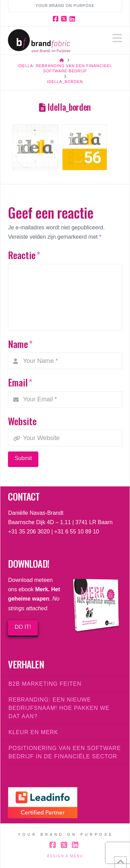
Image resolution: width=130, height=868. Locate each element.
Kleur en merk (33, 732)
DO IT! (23, 627)
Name (20, 344)
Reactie (24, 255)
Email (20, 382)
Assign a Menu (65, 856)
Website (22, 421)
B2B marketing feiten (45, 684)
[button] (117, 38)
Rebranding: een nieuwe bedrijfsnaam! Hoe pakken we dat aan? (59, 708)
